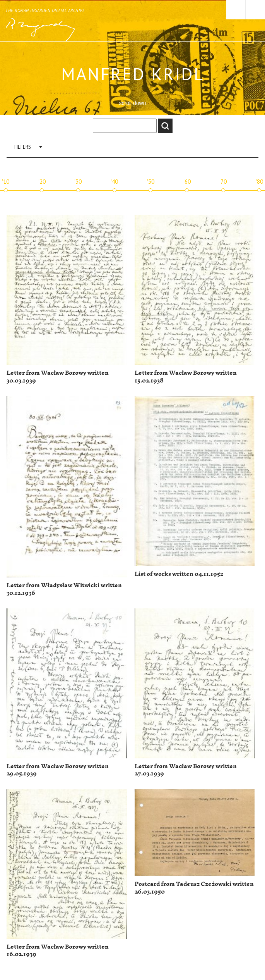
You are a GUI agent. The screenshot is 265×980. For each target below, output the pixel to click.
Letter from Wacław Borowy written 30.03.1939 (58, 377)
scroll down (132, 103)
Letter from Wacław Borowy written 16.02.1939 (58, 951)
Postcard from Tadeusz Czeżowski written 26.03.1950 (194, 888)
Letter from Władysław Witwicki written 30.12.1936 (64, 589)
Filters (23, 147)
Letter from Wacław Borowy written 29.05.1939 (58, 770)
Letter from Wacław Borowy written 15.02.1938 (186, 377)
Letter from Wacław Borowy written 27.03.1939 (186, 770)
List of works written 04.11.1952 (179, 574)
